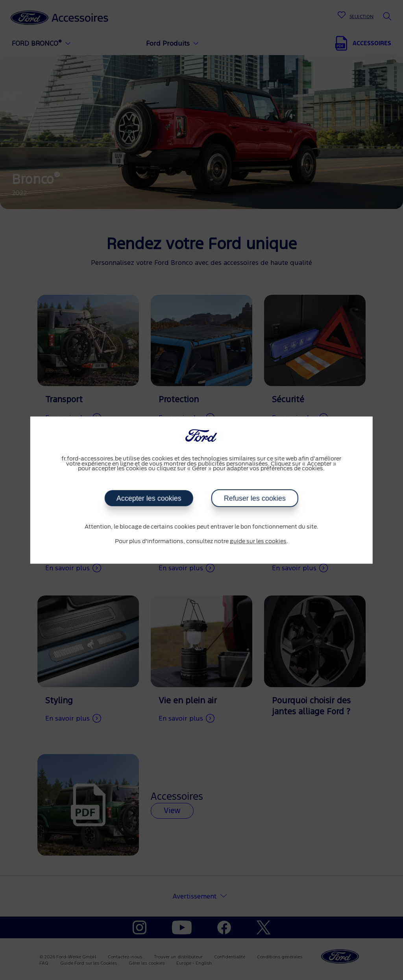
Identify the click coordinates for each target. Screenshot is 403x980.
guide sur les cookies (258, 542)
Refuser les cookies (255, 498)
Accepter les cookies (149, 498)
